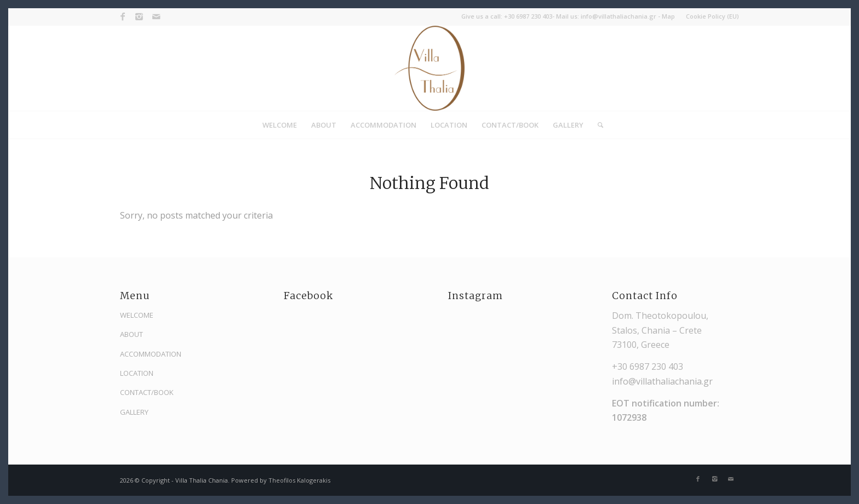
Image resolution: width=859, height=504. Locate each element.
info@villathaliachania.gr (619, 16)
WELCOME (137, 315)
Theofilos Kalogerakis (299, 480)
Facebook (308, 296)
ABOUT (131, 334)
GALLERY (134, 412)
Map (668, 16)
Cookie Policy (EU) (712, 16)
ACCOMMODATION (151, 354)
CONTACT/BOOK (147, 392)
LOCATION (137, 373)
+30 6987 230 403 (528, 16)
